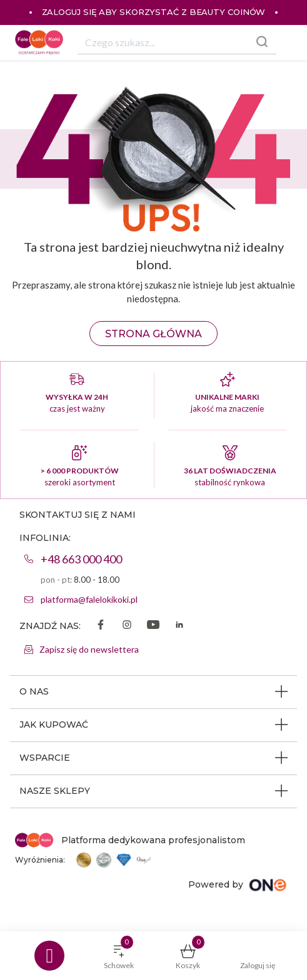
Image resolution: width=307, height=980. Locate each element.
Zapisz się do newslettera (89, 649)
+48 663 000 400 (81, 559)
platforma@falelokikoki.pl (89, 599)
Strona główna (153, 334)
